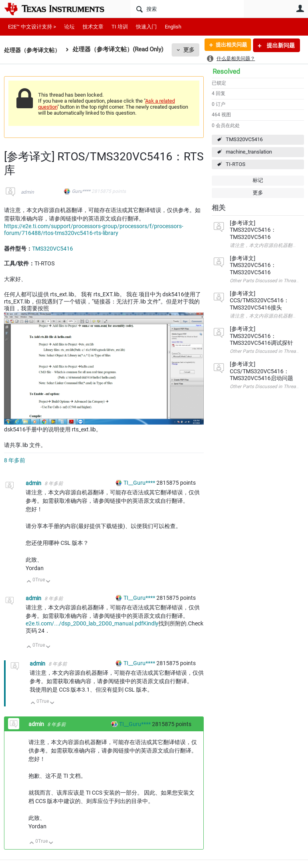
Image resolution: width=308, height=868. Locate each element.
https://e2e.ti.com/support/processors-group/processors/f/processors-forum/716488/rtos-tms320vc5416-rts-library (94, 230)
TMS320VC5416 (244, 139)
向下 (48, 582)
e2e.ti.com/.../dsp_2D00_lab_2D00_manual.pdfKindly (92, 623)
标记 (258, 180)
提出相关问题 (229, 45)
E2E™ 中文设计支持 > (32, 27)
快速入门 (146, 27)
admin (27, 192)
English (173, 27)
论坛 (69, 27)
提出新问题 (280, 45)
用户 (300, 8)
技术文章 (93, 27)
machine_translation (249, 152)
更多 (193, 50)
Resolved (226, 71)
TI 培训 (120, 27)
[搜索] (187, 9)
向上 (29, 582)
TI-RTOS (236, 164)
